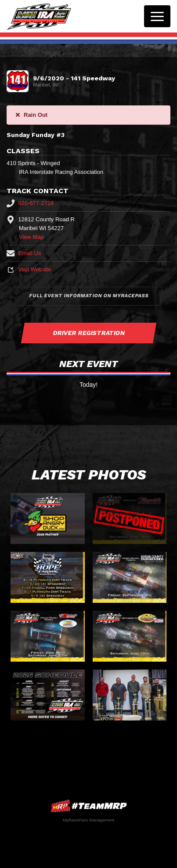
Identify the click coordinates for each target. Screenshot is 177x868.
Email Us (24, 253)
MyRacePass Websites (89, 806)
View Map (31, 237)
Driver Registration (89, 333)
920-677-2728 (30, 203)
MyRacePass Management (88, 820)
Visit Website (29, 269)
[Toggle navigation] (157, 16)
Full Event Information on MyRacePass (89, 296)
